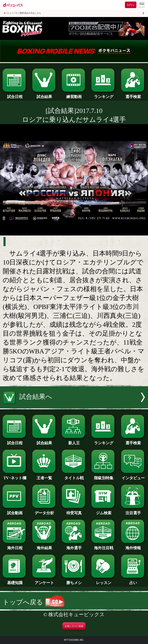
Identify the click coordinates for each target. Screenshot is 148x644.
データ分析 (44, 511)
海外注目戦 (104, 546)
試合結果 (44, 95)
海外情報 (133, 546)
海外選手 (74, 546)
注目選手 (133, 511)
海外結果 (44, 546)
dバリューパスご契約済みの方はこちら (22, 13)
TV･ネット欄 (15, 476)
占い (133, 581)
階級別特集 (104, 476)
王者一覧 (44, 476)
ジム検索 (104, 511)
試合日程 (15, 95)
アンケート (44, 581)
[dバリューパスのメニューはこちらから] (142, 5)
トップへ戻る (34, 602)
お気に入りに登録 (74, 626)
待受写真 (74, 511)
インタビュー (133, 476)
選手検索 (133, 95)
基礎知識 (15, 581)
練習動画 (74, 95)
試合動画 (15, 511)
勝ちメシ (74, 581)
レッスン (104, 581)
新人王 (74, 441)
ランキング (104, 95)
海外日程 (15, 546)
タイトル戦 (74, 476)
